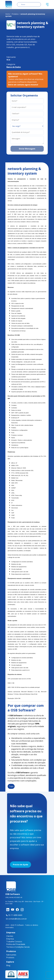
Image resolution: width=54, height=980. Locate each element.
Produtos (15, 14)
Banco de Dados (14, 67)
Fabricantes (9, 955)
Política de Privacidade (16, 944)
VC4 (8, 60)
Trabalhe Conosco (14, 942)
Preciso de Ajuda (20, 865)
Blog (8, 965)
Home (8, 14)
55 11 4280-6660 (14, 915)
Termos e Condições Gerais (18, 947)
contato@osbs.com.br (16, 919)
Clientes (10, 936)
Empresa (10, 939)
